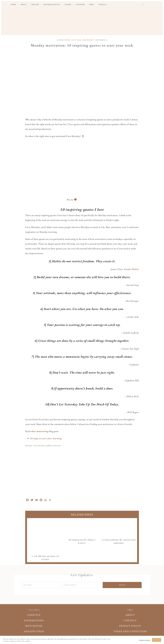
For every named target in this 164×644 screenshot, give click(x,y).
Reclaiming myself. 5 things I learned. (82, 540)
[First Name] (41, 585)
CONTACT (130, 620)
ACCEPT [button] (157, 640)
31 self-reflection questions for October (45, 556)
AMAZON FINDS (34, 631)
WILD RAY (82, 21)
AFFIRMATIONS (63, 40)
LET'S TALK (76, 40)
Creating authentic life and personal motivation (119, 540)
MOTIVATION (88, 40)
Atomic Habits (131, 269)
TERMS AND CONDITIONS (130, 631)
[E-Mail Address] (81, 585)
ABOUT (130, 615)
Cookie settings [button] (145, 640)
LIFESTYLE (34, 615)
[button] (143, 4)
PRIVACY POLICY (130, 626)
